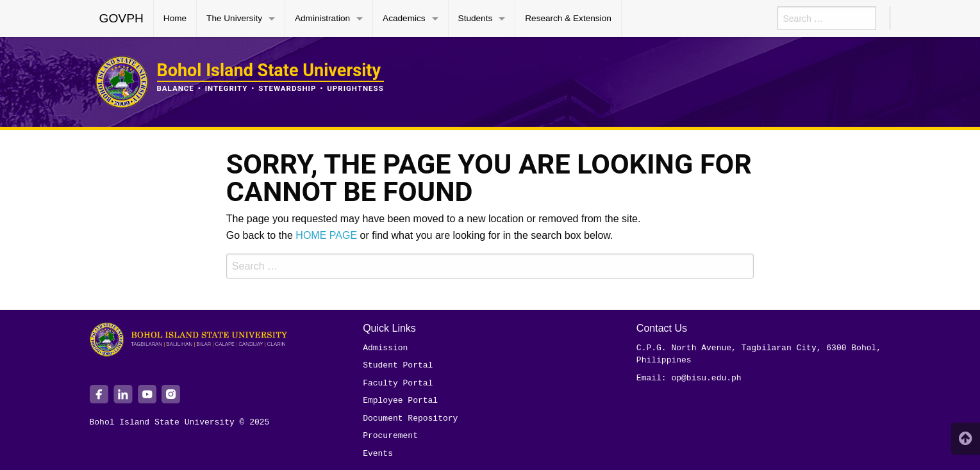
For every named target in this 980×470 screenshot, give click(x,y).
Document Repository (410, 418)
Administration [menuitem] (322, 18)
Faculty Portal (398, 383)
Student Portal (398, 365)
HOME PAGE (326, 235)
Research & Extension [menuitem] (568, 18)
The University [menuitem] (234, 18)
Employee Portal (400, 400)
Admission (385, 348)
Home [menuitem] (175, 18)
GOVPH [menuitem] (121, 18)
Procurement (390, 435)
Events (378, 453)
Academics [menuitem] (404, 18)
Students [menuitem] (476, 18)
